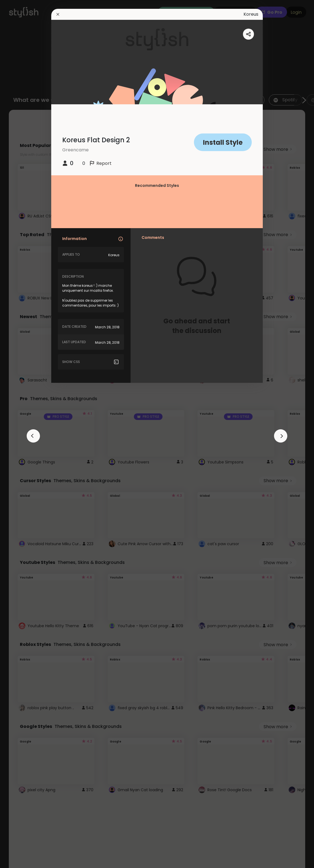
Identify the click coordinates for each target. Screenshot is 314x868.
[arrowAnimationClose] (33, 436)
